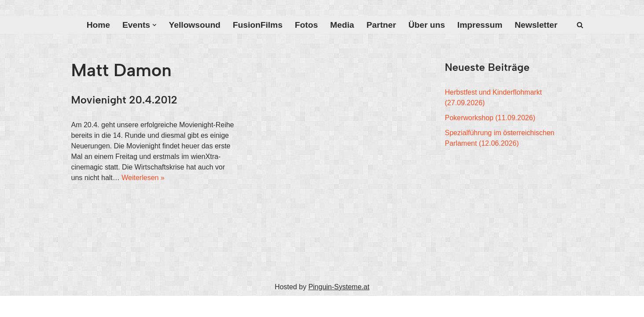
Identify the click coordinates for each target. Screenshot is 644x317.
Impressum (480, 25)
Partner (381, 25)
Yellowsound (195, 25)
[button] (155, 25)
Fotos (306, 25)
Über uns (427, 25)
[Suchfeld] (580, 25)
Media (342, 25)
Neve (79, 306)
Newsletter (536, 25)
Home (98, 25)
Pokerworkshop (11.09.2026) (490, 118)
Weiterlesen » (143, 178)
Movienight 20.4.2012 (124, 100)
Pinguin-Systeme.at (339, 287)
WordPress (160, 306)
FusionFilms (258, 25)
